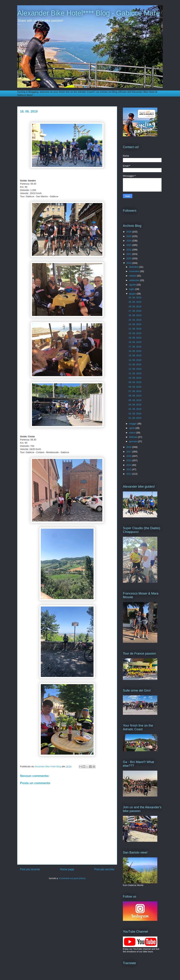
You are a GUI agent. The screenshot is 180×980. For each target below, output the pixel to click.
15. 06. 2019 (135, 355)
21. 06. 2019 (135, 329)
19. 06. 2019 (135, 338)
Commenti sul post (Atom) (72, 878)
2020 (129, 258)
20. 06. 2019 (135, 333)
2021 (129, 254)
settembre (135, 280)
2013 (129, 469)
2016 (129, 456)
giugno (133, 294)
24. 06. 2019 (135, 324)
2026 (129, 232)
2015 (129, 460)
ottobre (133, 276)
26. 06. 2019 (135, 315)
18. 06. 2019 (135, 342)
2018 (129, 447)
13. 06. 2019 (135, 364)
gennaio (134, 441)
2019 (129, 263)
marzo (133, 433)
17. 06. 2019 (135, 347)
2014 (129, 465)
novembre (135, 271)
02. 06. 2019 (135, 414)
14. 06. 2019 (135, 360)
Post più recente (30, 869)
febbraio (134, 437)
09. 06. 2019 (135, 382)
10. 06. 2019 (135, 378)
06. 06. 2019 (135, 396)
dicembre (134, 267)
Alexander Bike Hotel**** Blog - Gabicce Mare (89, 13)
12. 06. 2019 (135, 369)
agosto (133, 285)
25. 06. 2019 (135, 320)
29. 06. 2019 (135, 302)
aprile (132, 428)
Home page (67, 869)
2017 (129, 452)
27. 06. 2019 (135, 311)
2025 (129, 236)
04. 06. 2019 (135, 405)
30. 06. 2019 (135, 298)
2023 (129, 245)
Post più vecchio (104, 869)
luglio (132, 289)
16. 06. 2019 (135, 351)
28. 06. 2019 (135, 307)
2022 (129, 250)
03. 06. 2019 (135, 409)
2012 (129, 474)
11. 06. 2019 (135, 373)
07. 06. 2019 (135, 391)
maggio (133, 424)
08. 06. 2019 (135, 387)
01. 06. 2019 (135, 418)
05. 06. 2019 (135, 400)
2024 (129, 241)
